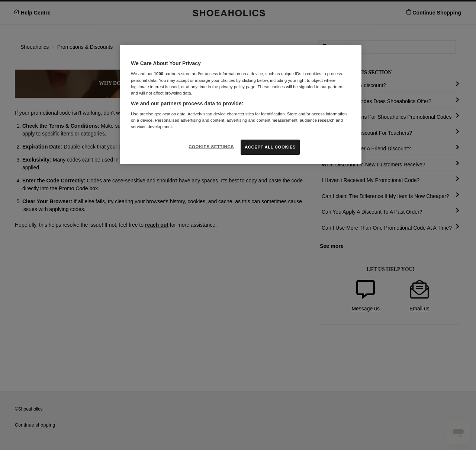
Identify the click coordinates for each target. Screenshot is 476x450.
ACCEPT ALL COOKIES (270, 147)
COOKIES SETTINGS (211, 147)
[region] (241, 105)
